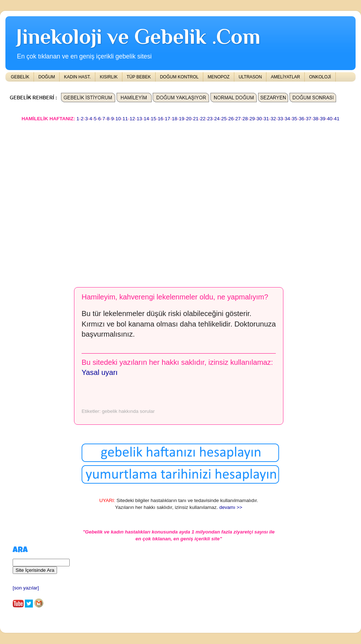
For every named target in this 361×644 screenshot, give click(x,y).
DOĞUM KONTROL (179, 77)
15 (153, 119)
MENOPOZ (219, 77)
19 (182, 119)
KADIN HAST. (77, 77)
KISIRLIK (108, 77)
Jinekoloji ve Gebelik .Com (138, 36)
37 (308, 119)
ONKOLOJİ (320, 77)
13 (139, 119)
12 (132, 119)
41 (337, 119)
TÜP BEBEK (139, 77)
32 (273, 119)
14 (146, 119)
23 (210, 119)
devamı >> (231, 507)
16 (160, 119)
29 (252, 119)
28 (245, 119)
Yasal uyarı (100, 372)
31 (266, 119)
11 (125, 119)
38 (316, 119)
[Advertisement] (68, 201)
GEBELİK (20, 77)
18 (175, 119)
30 (259, 119)
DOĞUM (47, 77)
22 (203, 119)
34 (288, 119)
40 (330, 119)
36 (302, 119)
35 (294, 119)
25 (224, 119)
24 (217, 119)
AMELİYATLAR (285, 77)
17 (168, 119)
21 (196, 119)
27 (238, 119)
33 (280, 119)
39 (323, 119)
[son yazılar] (26, 588)
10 (118, 119)
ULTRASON (250, 77)
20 (189, 119)
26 (231, 119)
